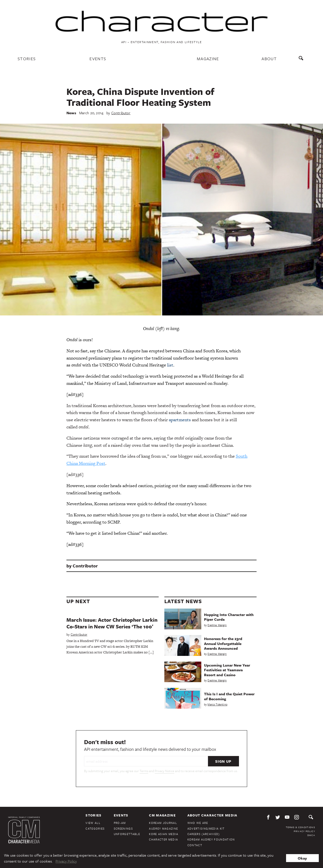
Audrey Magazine (163, 828)
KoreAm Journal (163, 823)
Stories (27, 59)
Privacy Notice (164, 771)
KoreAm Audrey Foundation (211, 839)
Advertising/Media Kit (206, 828)
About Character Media (212, 815)
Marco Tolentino (217, 704)
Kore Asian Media (164, 834)
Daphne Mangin (217, 625)
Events (98, 59)
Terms (144, 771)
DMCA (311, 835)
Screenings (123, 828)
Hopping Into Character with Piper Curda (229, 617)
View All (93, 823)
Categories (95, 828)
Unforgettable (127, 834)
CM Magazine (162, 815)
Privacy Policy (304, 831)
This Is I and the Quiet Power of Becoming (229, 696)
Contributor (121, 113)
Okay (302, 858)
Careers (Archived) (204, 834)
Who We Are (198, 823)
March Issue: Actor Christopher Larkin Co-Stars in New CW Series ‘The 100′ (112, 623)
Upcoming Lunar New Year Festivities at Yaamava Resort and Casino (227, 670)
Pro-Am (120, 823)
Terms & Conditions (300, 827)
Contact (195, 845)
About (269, 59)
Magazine (208, 59)
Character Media (163, 839)
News (71, 113)
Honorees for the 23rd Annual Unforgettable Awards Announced (223, 643)
